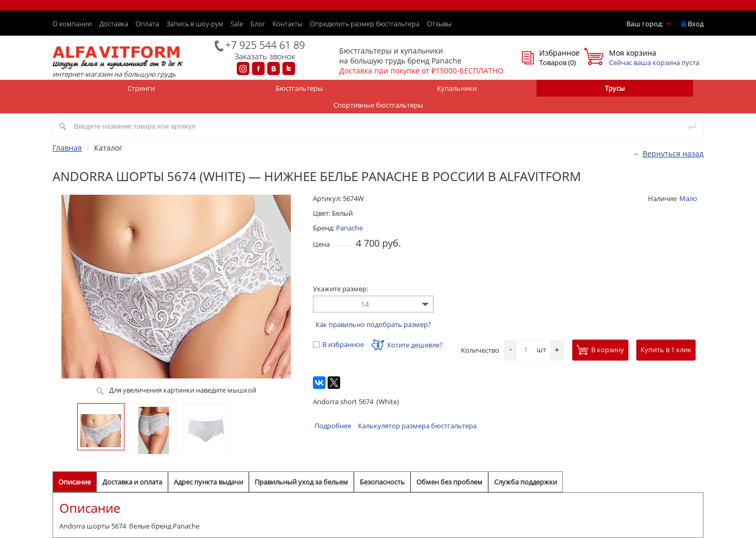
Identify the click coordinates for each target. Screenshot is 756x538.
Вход (696, 24)
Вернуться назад (673, 154)
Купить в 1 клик (666, 350)
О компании (72, 24)
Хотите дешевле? (407, 345)
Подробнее (333, 426)
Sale (237, 24)
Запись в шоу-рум (195, 24)
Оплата (147, 24)
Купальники (457, 88)
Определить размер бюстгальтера (365, 24)
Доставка (114, 24)
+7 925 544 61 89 (265, 45)
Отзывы (439, 24)
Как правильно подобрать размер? (373, 324)
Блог (258, 24)
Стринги (141, 88)
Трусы (615, 88)
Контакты (287, 24)
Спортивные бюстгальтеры (378, 105)
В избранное (338, 344)
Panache (349, 228)
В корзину (600, 350)
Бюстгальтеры (299, 88)
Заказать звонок (265, 56)
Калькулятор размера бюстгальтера (417, 426)
